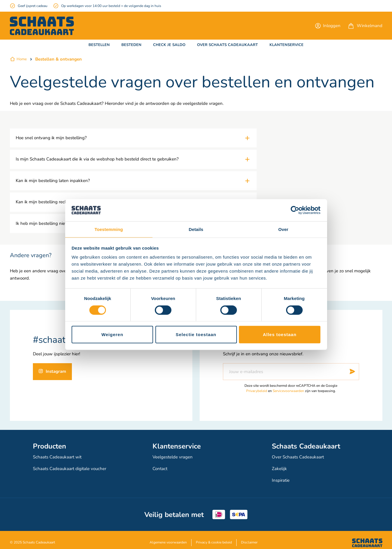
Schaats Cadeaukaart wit (59, 456)
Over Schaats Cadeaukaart (299, 456)
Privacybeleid (257, 391)
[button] (328, 26)
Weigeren (112, 335)
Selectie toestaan (196, 335)
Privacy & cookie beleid (214, 537)
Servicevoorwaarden (288, 391)
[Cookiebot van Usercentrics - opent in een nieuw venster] (295, 210)
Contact (160, 466)
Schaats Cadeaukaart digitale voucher (72, 466)
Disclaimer (249, 537)
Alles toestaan (280, 335)
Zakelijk (280, 466)
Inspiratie (282, 476)
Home (22, 59)
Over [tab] (283, 229)
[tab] (133, 138)
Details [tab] (196, 229)
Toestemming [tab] (109, 229)
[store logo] (42, 26)
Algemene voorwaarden (168, 537)
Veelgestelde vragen (174, 456)
